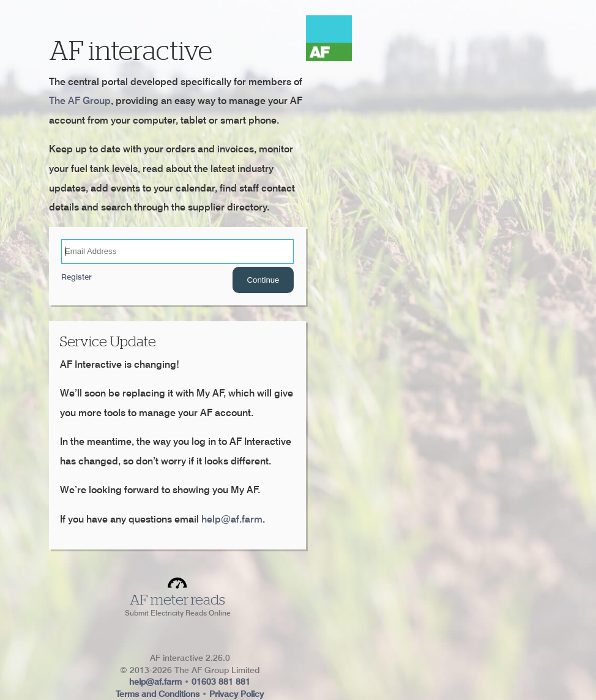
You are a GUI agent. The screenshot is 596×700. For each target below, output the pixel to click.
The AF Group (80, 101)
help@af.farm (232, 519)
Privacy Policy (237, 694)
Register (76, 277)
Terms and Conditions (158, 694)
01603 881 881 (221, 681)
